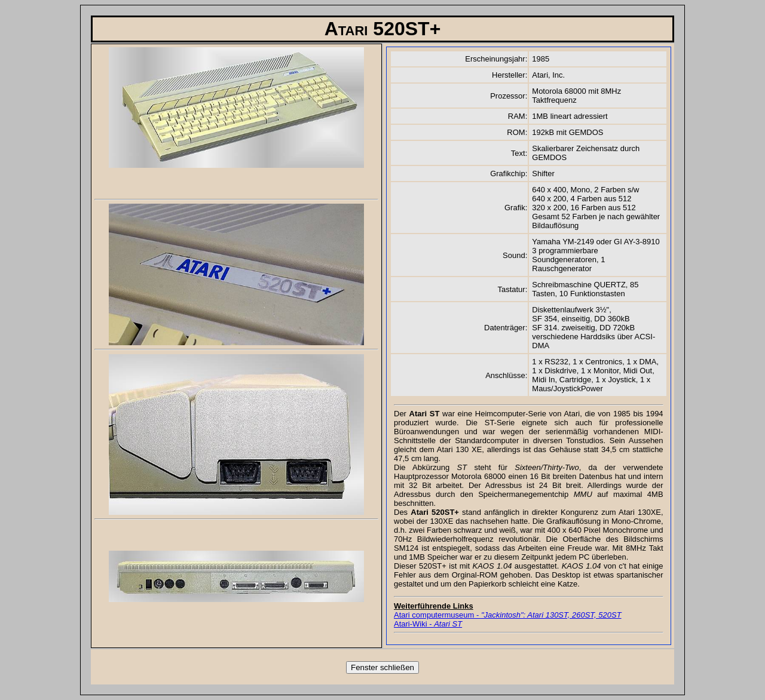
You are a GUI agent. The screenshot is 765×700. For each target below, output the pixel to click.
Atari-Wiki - (428, 624)
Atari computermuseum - (508, 615)
